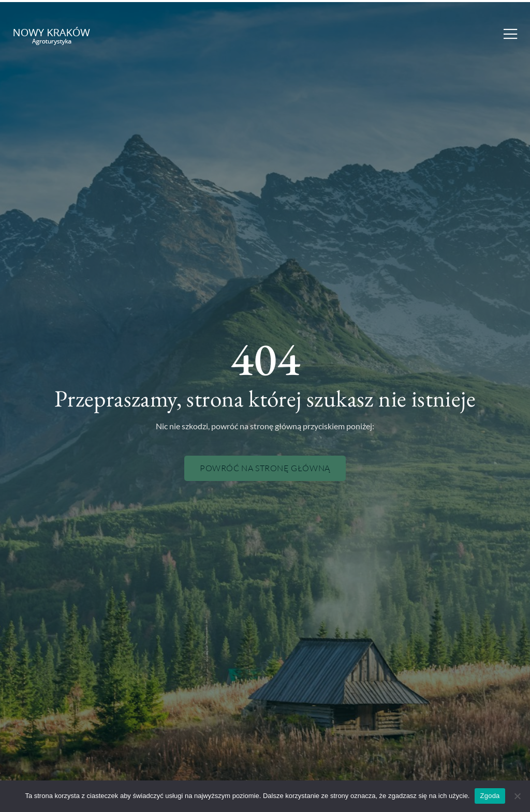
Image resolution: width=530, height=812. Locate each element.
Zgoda (490, 796)
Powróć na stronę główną (265, 468)
